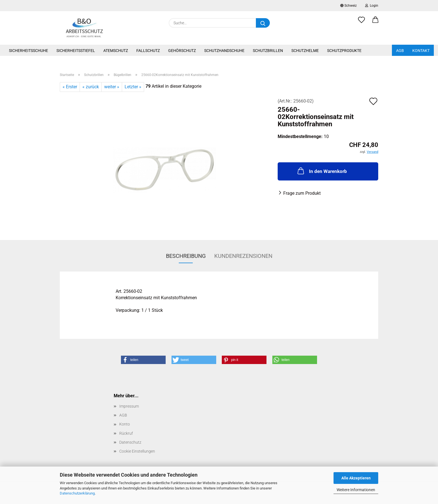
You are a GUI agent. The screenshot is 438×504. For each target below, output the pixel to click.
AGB (400, 51)
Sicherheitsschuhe (28, 51)
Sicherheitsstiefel (76, 51)
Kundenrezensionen (243, 256)
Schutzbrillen (268, 51)
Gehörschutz (182, 51)
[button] (375, 23)
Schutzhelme (305, 51)
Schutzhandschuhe (224, 51)
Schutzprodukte (344, 51)
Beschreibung (186, 256)
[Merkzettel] (361, 23)
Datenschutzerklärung (77, 493)
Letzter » (133, 87)
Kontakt (421, 51)
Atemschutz (116, 51)
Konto (125, 424)
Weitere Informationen (356, 490)
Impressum (129, 406)
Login (372, 6)
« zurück (91, 87)
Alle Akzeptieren (356, 478)
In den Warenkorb (322, 171)
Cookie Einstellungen (137, 451)
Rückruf (126, 433)
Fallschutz (148, 51)
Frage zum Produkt (302, 193)
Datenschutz (130, 442)
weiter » (112, 87)
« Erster (70, 87)
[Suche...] (263, 23)
